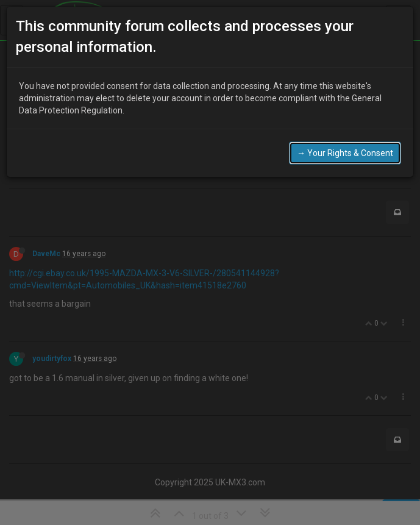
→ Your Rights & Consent (345, 144)
